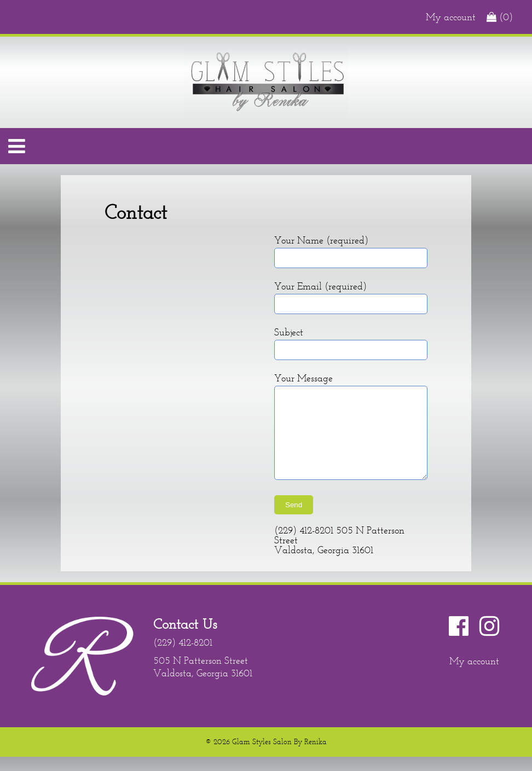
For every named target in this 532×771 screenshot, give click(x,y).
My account (451, 17)
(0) (500, 17)
